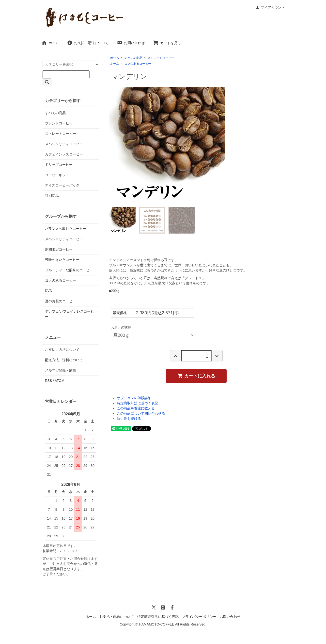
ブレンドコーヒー (59, 123)
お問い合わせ (131, 43)
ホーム (50, 43)
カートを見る (167, 43)
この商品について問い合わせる (141, 413)
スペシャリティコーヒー (64, 144)
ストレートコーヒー (161, 58)
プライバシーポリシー (199, 617)
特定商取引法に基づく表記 (138, 403)
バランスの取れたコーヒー (66, 229)
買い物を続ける (129, 419)
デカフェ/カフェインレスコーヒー (70, 314)
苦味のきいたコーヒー (62, 260)
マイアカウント (270, 7)
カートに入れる (196, 376)
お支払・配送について (88, 43)
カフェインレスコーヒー (64, 154)
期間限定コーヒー (59, 249)
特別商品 (52, 196)
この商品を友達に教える (136, 408)
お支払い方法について (62, 350)
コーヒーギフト (57, 175)
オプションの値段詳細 (134, 398)
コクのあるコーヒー (138, 64)
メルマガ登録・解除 (61, 370)
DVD (49, 291)
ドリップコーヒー (59, 165)
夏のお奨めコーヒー (61, 301)
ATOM (59, 381)
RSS (49, 381)
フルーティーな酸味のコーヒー (69, 270)
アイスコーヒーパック (62, 185)
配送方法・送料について (64, 360)
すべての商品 (133, 58)
